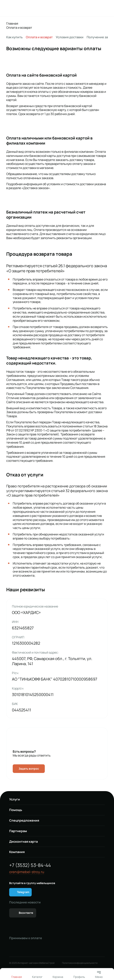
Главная (12, 24)
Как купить (14, 37)
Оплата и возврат (19, 28)
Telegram (23, 892)
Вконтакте (26, 913)
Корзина (58, 977)
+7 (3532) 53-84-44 (30, 865)
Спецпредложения (24, 820)
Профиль (79, 977)
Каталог (37, 977)
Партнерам (18, 831)
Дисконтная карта (23, 842)
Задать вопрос (29, 769)
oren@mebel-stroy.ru (27, 872)
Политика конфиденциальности (80, 963)
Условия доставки (70, 37)
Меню (99, 974)
